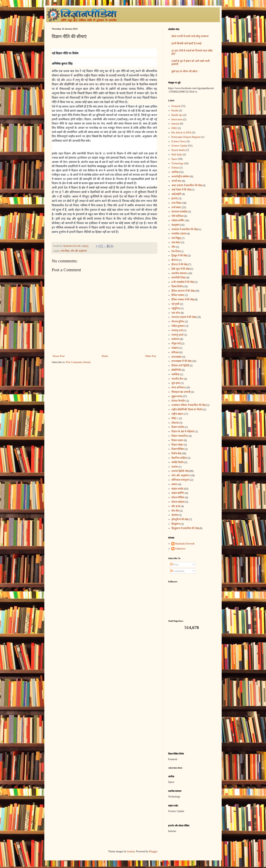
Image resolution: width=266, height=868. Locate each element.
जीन (173, 247)
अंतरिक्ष (175, 172)
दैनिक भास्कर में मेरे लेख (183, 300)
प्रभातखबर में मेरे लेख (181, 361)
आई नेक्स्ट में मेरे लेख (181, 190)
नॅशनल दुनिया (178, 322)
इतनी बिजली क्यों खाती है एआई (186, 44)
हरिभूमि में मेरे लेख (180, 519)
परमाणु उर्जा (177, 330)
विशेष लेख (176, 453)
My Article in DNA (181, 133)
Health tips (177, 115)
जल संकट (176, 242)
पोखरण (175, 348)
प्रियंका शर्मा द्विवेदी (180, 366)
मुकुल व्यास (177, 396)
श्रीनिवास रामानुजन (181, 480)
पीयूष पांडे (176, 344)
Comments (177, 571)
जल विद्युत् (176, 238)
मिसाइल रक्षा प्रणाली (181, 392)
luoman (131, 851)
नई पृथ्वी (175, 304)
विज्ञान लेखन (177, 445)
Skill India (177, 155)
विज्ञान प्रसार (177, 440)
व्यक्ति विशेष (178, 462)
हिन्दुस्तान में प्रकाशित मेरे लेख (185, 528)
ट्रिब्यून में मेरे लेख (179, 256)
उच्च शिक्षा (65, 251)
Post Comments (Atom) (78, 362)
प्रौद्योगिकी (176, 370)
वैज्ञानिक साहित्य (179, 458)
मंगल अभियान (178, 388)
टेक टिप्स (176, 251)
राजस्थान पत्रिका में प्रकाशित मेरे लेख (189, 405)
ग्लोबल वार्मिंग (178, 221)
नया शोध (176, 313)
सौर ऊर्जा (176, 506)
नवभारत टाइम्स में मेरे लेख (184, 317)
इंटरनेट (175, 199)
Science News (179, 141)
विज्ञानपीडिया (178, 449)
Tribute (175, 168)
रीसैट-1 (175, 418)
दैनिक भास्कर (178, 295)
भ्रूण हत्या (176, 383)
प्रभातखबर (177, 357)
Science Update (179, 146)
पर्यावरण (175, 339)
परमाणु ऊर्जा (177, 335)
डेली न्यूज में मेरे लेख (180, 269)
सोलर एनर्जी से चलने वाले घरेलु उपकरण (190, 36)
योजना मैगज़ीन (178, 401)
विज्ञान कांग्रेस (178, 427)
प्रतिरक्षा (175, 352)
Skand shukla (178, 150)
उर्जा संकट (176, 207)
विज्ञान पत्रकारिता (180, 436)
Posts (174, 565)
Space (174, 159)
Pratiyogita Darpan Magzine (186, 137)
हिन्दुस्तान (176, 524)
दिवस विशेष (177, 286)
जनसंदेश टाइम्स (179, 234)
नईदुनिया (176, 308)
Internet (175, 124)
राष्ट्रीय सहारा (177, 414)
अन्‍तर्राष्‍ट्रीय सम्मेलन (181, 177)
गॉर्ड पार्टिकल (178, 216)
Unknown (180, 549)
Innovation (177, 119)
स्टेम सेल (175, 511)
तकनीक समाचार (179, 273)
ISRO (174, 128)
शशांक (175, 467)
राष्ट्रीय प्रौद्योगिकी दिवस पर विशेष (187, 410)
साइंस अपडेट (178, 489)
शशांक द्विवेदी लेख (180, 471)
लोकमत (175, 423)
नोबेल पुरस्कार (178, 326)
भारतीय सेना (177, 379)
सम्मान (174, 484)
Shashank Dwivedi (185, 544)
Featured (176, 106)
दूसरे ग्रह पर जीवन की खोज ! (185, 71)
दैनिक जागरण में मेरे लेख (183, 291)
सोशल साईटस (178, 502)
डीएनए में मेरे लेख (180, 264)
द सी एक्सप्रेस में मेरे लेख (183, 282)
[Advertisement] (191, 691)
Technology (178, 163)
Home (105, 356)
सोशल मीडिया (178, 497)
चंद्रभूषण (175, 225)
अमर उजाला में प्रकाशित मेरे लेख (187, 185)
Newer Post (59, 356)
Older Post (151, 356)
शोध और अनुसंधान (79, 251)
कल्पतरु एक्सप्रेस (179, 212)
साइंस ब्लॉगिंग (178, 493)
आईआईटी (176, 194)
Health (175, 111)
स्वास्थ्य (175, 515)
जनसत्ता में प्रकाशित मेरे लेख (185, 229)
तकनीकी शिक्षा (179, 278)
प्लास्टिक (175, 374)
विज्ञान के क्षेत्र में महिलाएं (183, 432)
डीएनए (175, 260)
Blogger (153, 851)
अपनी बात (177, 181)
